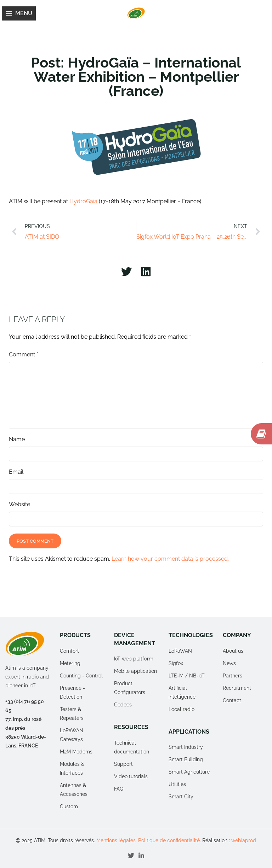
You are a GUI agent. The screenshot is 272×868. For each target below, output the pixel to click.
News (229, 663)
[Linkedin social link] (141, 856)
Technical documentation (132, 747)
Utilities (177, 784)
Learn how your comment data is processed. (170, 559)
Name (17, 439)
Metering (70, 663)
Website (19, 504)
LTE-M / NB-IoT (187, 676)
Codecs (123, 705)
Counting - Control (81, 676)
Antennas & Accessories (74, 790)
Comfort (69, 651)
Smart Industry (186, 747)
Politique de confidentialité (169, 840)
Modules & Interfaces (72, 768)
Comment (24, 354)
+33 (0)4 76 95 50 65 (25, 706)
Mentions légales (116, 840)
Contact (232, 700)
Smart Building (186, 759)
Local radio (182, 709)
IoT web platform (134, 659)
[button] (126, 271)
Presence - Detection (72, 692)
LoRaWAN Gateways (72, 735)
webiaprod (244, 840)
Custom (69, 806)
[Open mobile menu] (19, 13)
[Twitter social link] (131, 856)
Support (123, 764)
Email (16, 472)
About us (233, 651)
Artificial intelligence (182, 692)
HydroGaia (83, 201)
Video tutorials (131, 776)
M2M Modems (76, 752)
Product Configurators (130, 688)
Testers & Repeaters (72, 714)
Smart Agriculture (189, 772)
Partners (233, 676)
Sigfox (176, 663)
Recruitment (237, 688)
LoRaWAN (180, 651)
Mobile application (135, 671)
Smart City (181, 797)
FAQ (119, 789)
